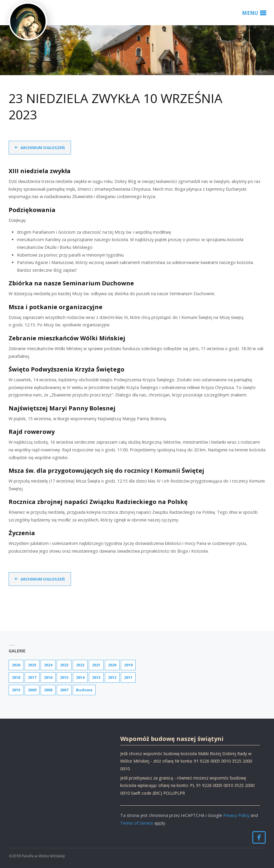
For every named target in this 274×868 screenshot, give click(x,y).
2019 (128, 665)
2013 (96, 677)
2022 (80, 665)
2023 (64, 665)
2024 (48, 665)
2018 (16, 677)
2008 (48, 690)
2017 (32, 677)
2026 (16, 665)
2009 (32, 690)
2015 (64, 677)
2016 (48, 677)
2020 (112, 665)
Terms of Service (137, 823)
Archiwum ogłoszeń (43, 148)
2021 (96, 665)
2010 (16, 690)
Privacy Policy (236, 815)
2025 (32, 665)
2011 (128, 677)
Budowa (84, 690)
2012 (112, 677)
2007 (64, 690)
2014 (80, 677)
